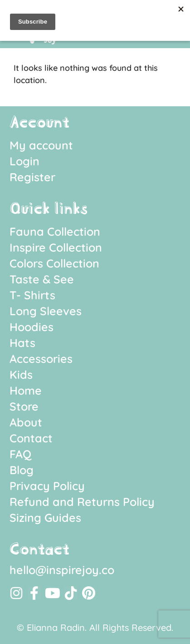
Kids (21, 374)
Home (26, 390)
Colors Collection (54, 263)
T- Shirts (32, 295)
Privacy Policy (47, 486)
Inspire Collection (56, 247)
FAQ (20, 454)
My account (41, 145)
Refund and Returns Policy (82, 502)
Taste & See (42, 279)
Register (32, 177)
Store (24, 406)
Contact (31, 438)
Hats (22, 343)
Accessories (41, 359)
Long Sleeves (46, 311)
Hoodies (32, 327)
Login (24, 161)
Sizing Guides (45, 518)
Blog (22, 470)
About (26, 422)
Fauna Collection (55, 231)
